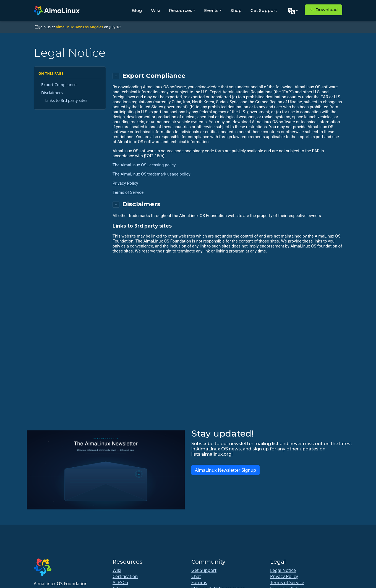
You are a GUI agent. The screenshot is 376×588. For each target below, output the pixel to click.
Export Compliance (59, 85)
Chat (196, 576)
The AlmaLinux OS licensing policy (144, 165)
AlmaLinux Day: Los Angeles (79, 27)
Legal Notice (283, 570)
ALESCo (120, 582)
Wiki (156, 10)
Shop (236, 10)
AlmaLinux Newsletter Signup (225, 470)
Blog (137, 10)
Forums (199, 582)
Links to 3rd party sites (66, 100)
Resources (181, 10)
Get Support (264, 10)
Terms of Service (128, 192)
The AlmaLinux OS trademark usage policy (152, 174)
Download (323, 10)
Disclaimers (52, 93)
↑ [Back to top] (116, 76)
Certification (125, 576)
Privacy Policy (125, 183)
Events (211, 10)
